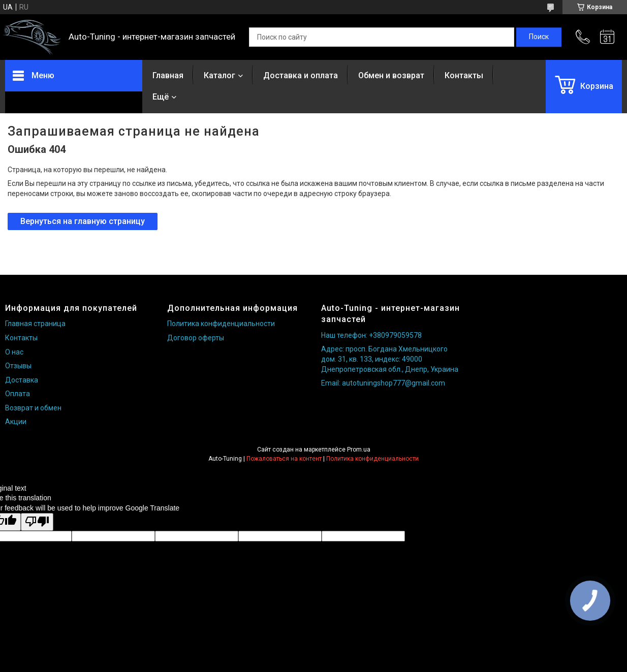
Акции (16, 422)
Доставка (22, 380)
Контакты (464, 75)
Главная (168, 75)
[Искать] (539, 37)
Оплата (18, 394)
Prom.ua (359, 450)
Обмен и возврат (391, 75)
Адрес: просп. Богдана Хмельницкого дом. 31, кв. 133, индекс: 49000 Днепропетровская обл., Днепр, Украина (390, 359)
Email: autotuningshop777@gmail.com (383, 383)
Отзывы (18, 366)
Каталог (220, 75)
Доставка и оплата (301, 75)
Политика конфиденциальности (221, 324)
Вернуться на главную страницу (83, 221)
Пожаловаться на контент (284, 459)
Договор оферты (196, 338)
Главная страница (35, 324)
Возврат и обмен (33, 408)
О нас (14, 352)
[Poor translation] (37, 522)
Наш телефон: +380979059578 (371, 335)
